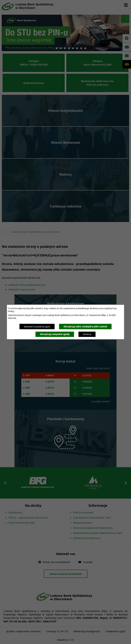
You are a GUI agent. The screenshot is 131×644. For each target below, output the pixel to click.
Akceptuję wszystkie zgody (55, 334)
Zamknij (87, 334)
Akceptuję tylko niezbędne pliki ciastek (85, 327)
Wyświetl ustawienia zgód (37, 327)
